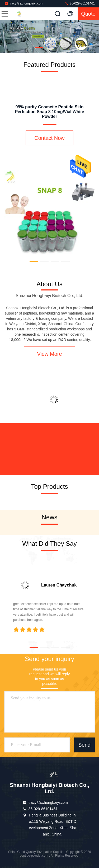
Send (84, 745)
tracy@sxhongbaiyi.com (24, 3)
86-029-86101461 (80, 3)
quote (88, 14)
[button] (39, 48)
